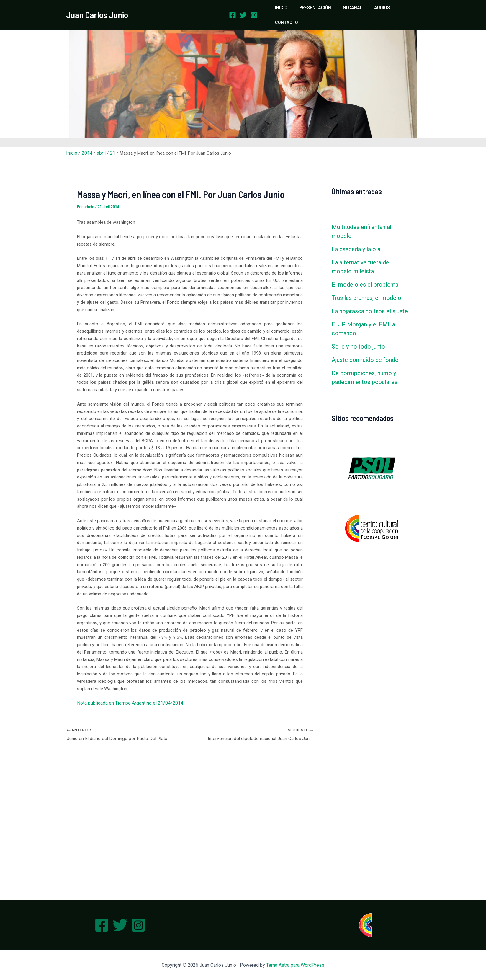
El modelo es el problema (365, 274)
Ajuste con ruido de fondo (365, 349)
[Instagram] (254, 10)
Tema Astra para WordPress (295, 965)
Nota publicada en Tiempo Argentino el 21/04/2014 (126, 692)
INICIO (284, 10)
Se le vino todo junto (358, 336)
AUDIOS (376, 10)
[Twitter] (243, 10)
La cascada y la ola (356, 239)
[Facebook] (233, 10)
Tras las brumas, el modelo (366, 288)
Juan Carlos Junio (97, 10)
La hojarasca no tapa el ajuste (370, 301)
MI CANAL (350, 10)
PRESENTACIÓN (315, 10)
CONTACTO (404, 10)
